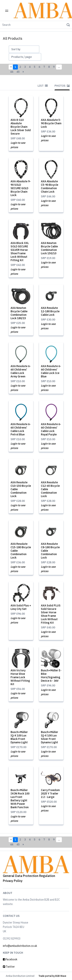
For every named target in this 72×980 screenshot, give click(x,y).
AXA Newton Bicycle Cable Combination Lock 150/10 (49, 248)
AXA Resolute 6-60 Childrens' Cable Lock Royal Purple (51, 429)
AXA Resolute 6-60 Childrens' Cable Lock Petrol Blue (21, 429)
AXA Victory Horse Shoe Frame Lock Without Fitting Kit (20, 677)
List (43, 86)
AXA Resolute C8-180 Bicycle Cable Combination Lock (50, 551)
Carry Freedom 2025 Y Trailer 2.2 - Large (50, 794)
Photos (62, 86)
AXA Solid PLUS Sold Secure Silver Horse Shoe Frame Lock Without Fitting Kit (51, 614)
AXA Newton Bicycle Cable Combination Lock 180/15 (19, 313)
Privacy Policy (13, 881)
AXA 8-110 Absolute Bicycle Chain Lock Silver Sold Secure (21, 127)
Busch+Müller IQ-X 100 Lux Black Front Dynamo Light (19, 737)
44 (12, 72)
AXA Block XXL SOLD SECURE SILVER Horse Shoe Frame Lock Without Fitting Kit (20, 252)
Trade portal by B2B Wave (52, 976)
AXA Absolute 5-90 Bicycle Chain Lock (51, 123)
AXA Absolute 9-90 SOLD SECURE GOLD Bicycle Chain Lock (21, 188)
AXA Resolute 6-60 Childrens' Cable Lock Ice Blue (51, 371)
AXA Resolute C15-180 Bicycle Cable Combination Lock (21, 551)
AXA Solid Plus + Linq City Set (21, 607)
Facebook (10, 959)
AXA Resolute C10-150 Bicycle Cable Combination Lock (21, 489)
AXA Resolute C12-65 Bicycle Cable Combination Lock (50, 489)
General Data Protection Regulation (29, 876)
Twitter (9, 967)
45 (18, 72)
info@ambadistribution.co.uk (20, 946)
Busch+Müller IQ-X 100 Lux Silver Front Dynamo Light (50, 737)
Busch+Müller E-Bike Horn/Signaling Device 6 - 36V (51, 676)
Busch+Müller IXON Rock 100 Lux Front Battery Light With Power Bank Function (20, 799)
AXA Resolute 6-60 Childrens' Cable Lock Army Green (21, 371)
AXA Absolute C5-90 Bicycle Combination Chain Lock (50, 186)
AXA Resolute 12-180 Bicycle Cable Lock (50, 311)
